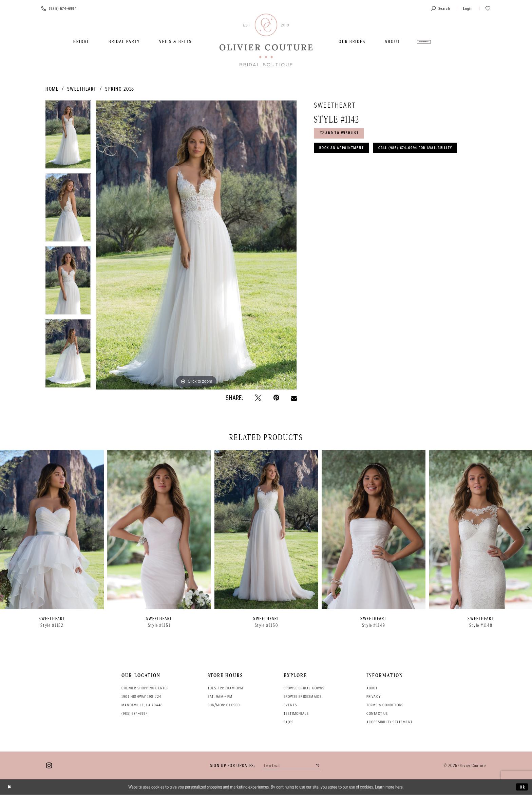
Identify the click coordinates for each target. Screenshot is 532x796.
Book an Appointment (347, 153)
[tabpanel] (68, 137)
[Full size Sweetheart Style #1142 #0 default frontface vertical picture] (196, 245)
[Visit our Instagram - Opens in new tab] (49, 766)
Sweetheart (82, 89)
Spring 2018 (120, 89)
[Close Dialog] (11, 788)
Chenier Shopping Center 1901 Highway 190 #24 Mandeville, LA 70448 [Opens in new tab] (145, 696)
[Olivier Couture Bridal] (266, 41)
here (399, 788)
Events (290, 705)
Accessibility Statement (390, 722)
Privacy (374, 696)
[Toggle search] (441, 8)
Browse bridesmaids (303, 696)
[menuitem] (81, 42)
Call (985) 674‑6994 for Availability (365, 170)
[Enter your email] (292, 766)
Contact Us (377, 713)
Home (52, 89)
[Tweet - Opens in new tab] (258, 398)
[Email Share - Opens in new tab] (294, 398)
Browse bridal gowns (304, 688)
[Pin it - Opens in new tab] (276, 398)
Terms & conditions (385, 705)
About (372, 688)
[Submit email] (324, 766)
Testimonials (296, 713)
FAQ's (289, 722)
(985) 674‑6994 (135, 713)
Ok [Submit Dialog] (521, 788)
